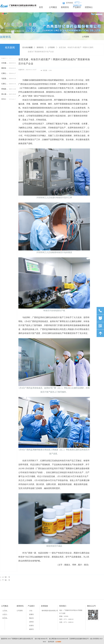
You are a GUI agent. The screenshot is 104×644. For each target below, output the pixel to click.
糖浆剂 (31, 629)
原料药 (31, 622)
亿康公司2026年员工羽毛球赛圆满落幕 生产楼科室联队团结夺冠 (5, 85)
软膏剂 (31, 626)
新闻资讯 (40, 47)
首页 (31, 47)
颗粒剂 (31, 618)
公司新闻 (51, 47)
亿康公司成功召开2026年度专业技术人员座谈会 (5, 74)
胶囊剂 (31, 614)
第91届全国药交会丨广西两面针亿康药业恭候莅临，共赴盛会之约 (5, 95)
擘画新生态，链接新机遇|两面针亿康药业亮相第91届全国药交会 (5, 90)
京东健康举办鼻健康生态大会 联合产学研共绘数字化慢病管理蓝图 (5, 64)
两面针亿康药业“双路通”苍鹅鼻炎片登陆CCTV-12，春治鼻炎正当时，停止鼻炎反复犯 (5, 59)
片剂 (31, 611)
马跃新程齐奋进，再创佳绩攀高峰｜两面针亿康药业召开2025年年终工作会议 (5, 79)
